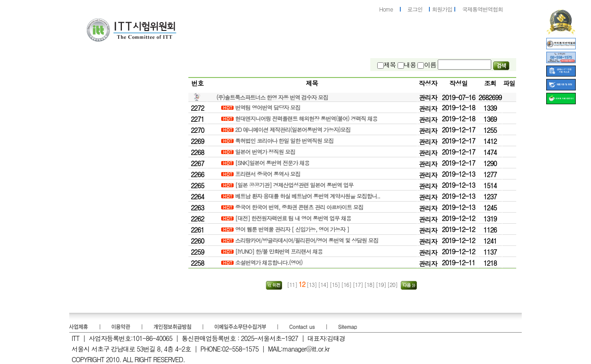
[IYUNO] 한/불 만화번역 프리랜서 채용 (279, 251)
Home (386, 9)
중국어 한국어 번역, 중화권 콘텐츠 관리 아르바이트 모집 (300, 207)
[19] (382, 284)
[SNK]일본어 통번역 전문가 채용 (273, 163)
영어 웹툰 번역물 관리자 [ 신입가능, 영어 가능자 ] (293, 229)
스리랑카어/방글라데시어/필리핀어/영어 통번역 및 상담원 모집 (307, 240)
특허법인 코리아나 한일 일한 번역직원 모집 (285, 140)
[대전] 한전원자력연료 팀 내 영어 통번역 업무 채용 (294, 218)
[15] (335, 284)
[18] (370, 284)
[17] (359, 284)
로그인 (415, 9)
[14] (324, 284)
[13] (312, 284)
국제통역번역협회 (482, 9)
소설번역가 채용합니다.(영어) (269, 262)
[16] (347, 284)
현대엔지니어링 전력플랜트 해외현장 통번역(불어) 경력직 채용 (307, 118)
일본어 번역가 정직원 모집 (266, 152)
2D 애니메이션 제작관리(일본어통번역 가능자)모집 (293, 129)
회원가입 (442, 9)
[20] (393, 284)
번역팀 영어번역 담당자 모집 (268, 107)
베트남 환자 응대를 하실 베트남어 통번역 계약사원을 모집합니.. (308, 196)
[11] (292, 284)
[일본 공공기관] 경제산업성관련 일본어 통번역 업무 (295, 185)
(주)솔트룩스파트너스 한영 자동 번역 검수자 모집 (272, 97)
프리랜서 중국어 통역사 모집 (268, 174)
